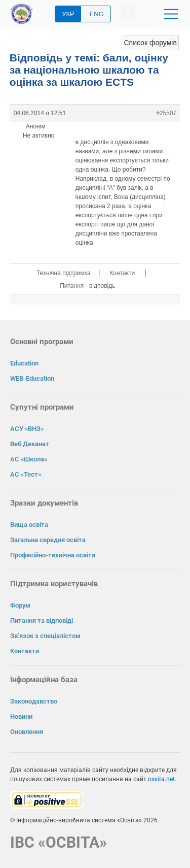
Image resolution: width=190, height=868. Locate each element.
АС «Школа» (29, 459)
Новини (21, 716)
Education (24, 363)
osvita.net (161, 779)
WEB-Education (32, 378)
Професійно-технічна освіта (53, 555)
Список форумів (150, 43)
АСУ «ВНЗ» (27, 429)
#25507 (166, 113)
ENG (97, 14)
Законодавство (34, 701)
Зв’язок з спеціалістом (45, 636)
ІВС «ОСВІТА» (59, 842)
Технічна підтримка (64, 273)
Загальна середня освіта (48, 540)
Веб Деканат (30, 444)
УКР (68, 14)
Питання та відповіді (42, 621)
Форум (20, 605)
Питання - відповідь (87, 286)
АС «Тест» (26, 474)
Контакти (122, 273)
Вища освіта (29, 525)
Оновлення (27, 732)
